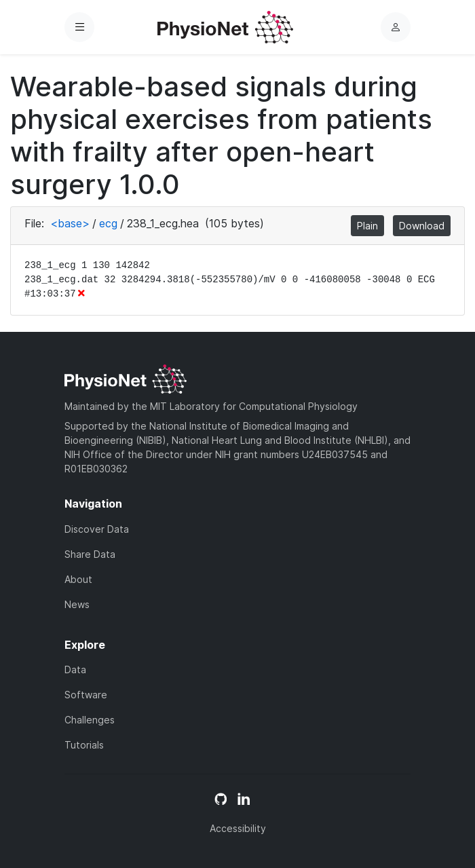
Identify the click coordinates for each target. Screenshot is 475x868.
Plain (367, 226)
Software (86, 695)
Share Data (90, 554)
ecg (108, 223)
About (78, 579)
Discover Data (97, 529)
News (77, 604)
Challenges (90, 720)
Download (422, 226)
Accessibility (238, 828)
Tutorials (84, 745)
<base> (70, 223)
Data (75, 669)
